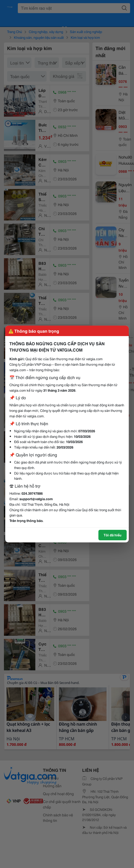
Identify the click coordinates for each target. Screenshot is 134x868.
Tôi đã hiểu (113, 535)
